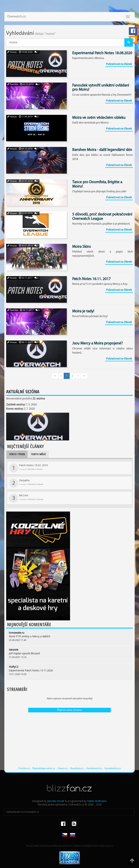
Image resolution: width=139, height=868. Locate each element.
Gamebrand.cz (94, 769)
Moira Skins (81, 247)
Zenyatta (26, 483)
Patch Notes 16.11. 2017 (91, 279)
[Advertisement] (69, 741)
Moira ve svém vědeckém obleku (99, 118)
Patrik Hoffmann (97, 801)
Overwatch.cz (16, 17)
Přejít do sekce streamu (69, 710)
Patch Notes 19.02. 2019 (28, 468)
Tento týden (17, 454)
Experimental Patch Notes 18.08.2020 (102, 53)
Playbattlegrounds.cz (44, 769)
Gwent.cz (63, 769)
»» (84, 376)
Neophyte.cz (77, 769)
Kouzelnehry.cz (113, 769)
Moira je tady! (83, 311)
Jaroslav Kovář (56, 801)
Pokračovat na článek (119, 64)
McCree (26, 498)
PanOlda (13, 84)
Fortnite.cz (24, 769)
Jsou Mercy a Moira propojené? (97, 343)
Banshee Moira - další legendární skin (102, 150)
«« (55, 376)
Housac (12, 52)
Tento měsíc (39, 454)
